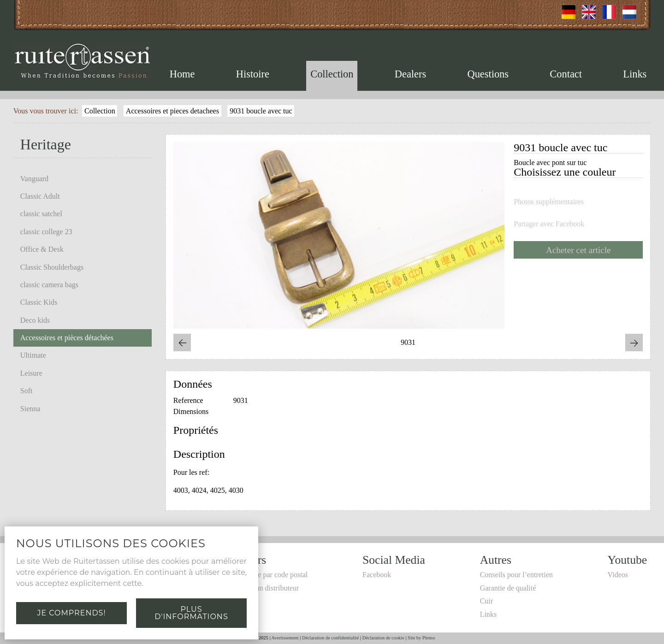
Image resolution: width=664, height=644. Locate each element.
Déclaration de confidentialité (330, 638)
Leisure (31, 373)
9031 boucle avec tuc (261, 111)
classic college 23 (46, 232)
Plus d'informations (191, 613)
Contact (566, 74)
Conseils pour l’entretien (516, 575)
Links (635, 74)
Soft (27, 391)
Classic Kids (39, 302)
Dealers (410, 74)
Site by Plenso (421, 638)
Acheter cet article (578, 250)
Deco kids (35, 320)
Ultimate (33, 355)
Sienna (30, 409)
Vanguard (34, 179)
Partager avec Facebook (549, 224)
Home (182, 74)
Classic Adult (40, 196)
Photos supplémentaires (549, 202)
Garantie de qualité (508, 588)
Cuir (486, 601)
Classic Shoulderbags (52, 267)
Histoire (253, 74)
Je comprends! (71, 613)
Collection (332, 74)
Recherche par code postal (269, 575)
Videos (618, 575)
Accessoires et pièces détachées (67, 338)
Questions (488, 74)
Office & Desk (42, 249)
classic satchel (41, 214)
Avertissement (285, 638)
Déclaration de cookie (383, 638)
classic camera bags (49, 285)
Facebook (377, 575)
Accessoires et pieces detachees (172, 111)
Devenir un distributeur (264, 588)
